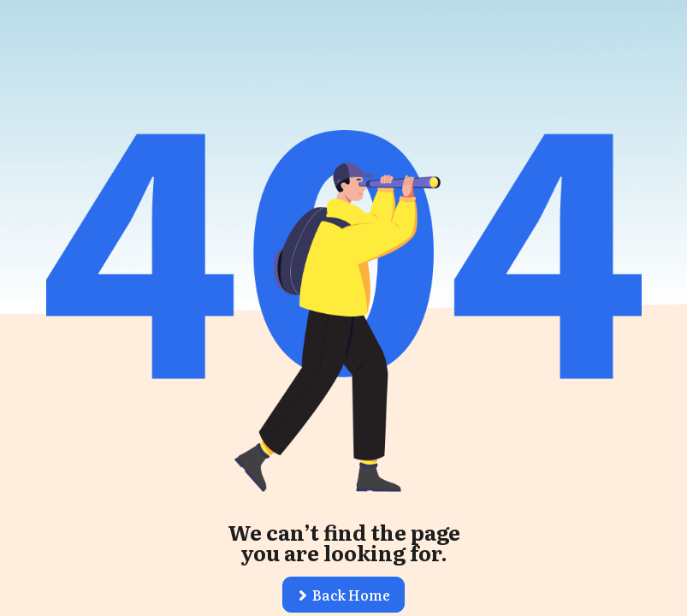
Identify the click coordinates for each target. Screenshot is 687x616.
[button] (343, 595)
